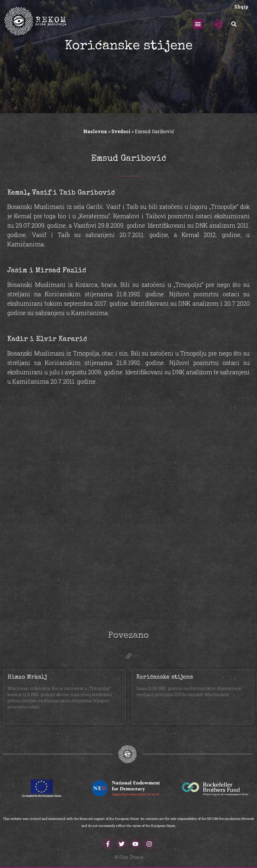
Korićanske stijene (165, 677)
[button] (198, 24)
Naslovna (95, 131)
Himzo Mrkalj (27, 677)
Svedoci (121, 131)
